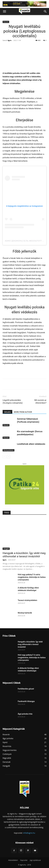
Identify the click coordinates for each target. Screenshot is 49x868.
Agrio (10, 40)
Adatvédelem (13, 860)
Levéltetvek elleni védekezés (31, 444)
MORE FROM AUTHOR (23, 412)
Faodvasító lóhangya (26, 701)
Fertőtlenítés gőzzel (26, 689)
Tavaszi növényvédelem (27, 600)
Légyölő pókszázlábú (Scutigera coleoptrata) (13, 402)
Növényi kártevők (25, 613)
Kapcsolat (24, 860)
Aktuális (7, 412)
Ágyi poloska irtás (25, 714)
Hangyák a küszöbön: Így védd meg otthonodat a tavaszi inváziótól (24, 555)
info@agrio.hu (29, 833)
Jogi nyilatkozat (35, 860)
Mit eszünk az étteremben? (40, 402)
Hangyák (6, 549)
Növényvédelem (8, 450)
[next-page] (8, 457)
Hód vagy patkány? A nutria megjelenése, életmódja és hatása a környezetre (32, 577)
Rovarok (6, 22)
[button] (4, 12)
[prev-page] (4, 457)
